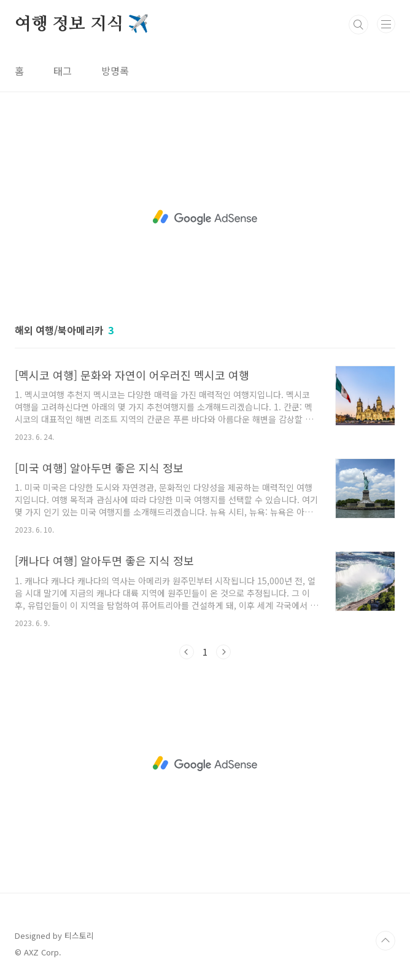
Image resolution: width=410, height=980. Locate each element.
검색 (358, 25)
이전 (187, 652)
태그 (63, 71)
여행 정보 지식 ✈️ (82, 25)
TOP (385, 941)
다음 (223, 652)
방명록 (115, 71)
